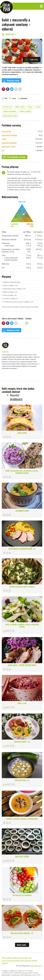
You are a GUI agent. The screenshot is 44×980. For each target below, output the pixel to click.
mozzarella (6, 131)
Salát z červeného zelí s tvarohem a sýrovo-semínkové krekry (22, 472)
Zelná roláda (22, 433)
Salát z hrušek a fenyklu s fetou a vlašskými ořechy (22, 625)
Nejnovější (15, 395)
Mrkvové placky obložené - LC (22, 933)
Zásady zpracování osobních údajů (12, 960)
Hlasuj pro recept (11, 81)
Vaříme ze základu (25, 111)
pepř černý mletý (9, 147)
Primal (30, 107)
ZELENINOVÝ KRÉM (22, 511)
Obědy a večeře (20, 107)
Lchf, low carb (7, 107)
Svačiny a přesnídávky (10, 111)
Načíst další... (22, 945)
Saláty (38, 107)
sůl (3, 150)
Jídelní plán (10, 34)
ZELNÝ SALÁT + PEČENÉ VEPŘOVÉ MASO (22, 665)
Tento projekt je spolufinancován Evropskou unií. (17, 958)
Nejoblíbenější (16, 399)
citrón (4, 139)
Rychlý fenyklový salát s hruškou (22, 586)
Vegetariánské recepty (10, 116)
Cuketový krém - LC (22, 780)
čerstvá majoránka (9, 143)
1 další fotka (31, 59)
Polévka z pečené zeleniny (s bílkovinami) (22, 819)
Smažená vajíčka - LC (22, 741)
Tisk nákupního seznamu (14, 157)
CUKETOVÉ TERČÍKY (22, 856)
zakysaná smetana (9, 135)
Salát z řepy (22, 703)
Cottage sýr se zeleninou (22, 895)
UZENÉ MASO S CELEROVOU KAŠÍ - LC (22, 549)
